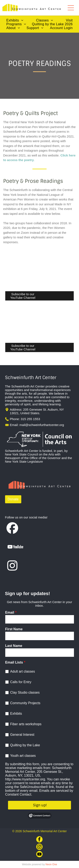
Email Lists (14, 662)
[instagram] (39, 847)
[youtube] (39, 855)
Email (10, 612)
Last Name (14, 646)
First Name (14, 629)
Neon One (51, 864)
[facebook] (39, 840)
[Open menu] (71, 8)
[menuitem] (15, 20)
